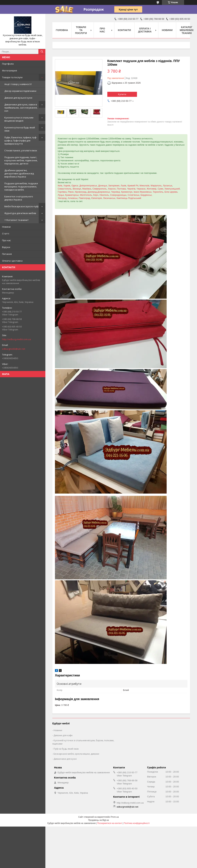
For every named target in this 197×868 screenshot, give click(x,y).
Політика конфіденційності (137, 823)
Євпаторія (96, 198)
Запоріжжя (114, 186)
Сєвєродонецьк (118, 195)
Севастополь (65, 189)
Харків (67, 186)
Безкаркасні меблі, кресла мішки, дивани (76, 754)
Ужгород (62, 198)
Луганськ (168, 186)
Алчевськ (73, 198)
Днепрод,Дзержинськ (99, 192)
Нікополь (104, 195)
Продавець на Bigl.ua (98, 820)
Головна (62, 30)
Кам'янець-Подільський (129, 198)
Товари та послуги (12, 77)
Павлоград (84, 198)
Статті (6, 234)
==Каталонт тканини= (16, 220)
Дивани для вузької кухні (18, 98)
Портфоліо (8, 64)
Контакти (124, 30)
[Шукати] (42, 52)
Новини (6, 227)
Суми (160, 189)
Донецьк (103, 186)
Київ (60, 186)
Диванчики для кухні (65, 759)
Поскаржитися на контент (110, 823)
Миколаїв (144, 186)
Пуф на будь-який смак (66, 749)
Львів (124, 186)
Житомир (151, 189)
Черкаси (141, 189)
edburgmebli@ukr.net (14, 349)
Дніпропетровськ (88, 186)
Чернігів (131, 189)
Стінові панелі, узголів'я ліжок (21, 150)
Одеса (75, 186)
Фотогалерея (10, 71)
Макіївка (87, 189)
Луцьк (61, 195)
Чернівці (116, 192)
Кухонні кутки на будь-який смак (20, 129)
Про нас (6, 240)
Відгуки (6, 247)
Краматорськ (72, 195)
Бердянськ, (146, 195)
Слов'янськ (133, 195)
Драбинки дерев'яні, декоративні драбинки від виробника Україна (19, 173)
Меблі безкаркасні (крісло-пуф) (21, 206)
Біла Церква (171, 192)
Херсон (112, 189)
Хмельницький (172, 189)
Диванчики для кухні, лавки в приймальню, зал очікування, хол (21, 108)
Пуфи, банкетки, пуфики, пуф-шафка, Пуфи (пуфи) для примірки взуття (21, 141)
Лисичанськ (109, 198)
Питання (7, 254)
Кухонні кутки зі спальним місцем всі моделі (19, 119)
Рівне (71, 192)
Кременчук (127, 192)
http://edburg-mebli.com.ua (16, 339)
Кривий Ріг (133, 186)
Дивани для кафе (63, 735)
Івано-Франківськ (143, 192)
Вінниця (77, 189)
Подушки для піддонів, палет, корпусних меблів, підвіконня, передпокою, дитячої (21, 160)
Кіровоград (81, 192)
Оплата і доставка (12, 261)
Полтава (121, 189)
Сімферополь (99, 189)
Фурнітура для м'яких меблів (20, 213)
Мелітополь (86, 195)
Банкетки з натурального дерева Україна (19, 198)
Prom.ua (115, 817)
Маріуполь (156, 186)
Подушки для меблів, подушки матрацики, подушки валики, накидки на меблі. (21, 187)
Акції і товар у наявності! (18, 84)
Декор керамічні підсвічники (20, 91)
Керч (96, 195)
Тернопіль (158, 192)
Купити (122, 94)
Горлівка (62, 192)
